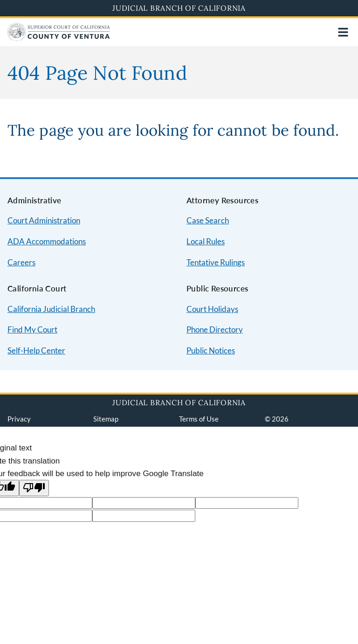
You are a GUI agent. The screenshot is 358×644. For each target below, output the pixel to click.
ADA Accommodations (47, 241)
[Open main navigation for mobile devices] (343, 32)
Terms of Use (199, 419)
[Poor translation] (34, 488)
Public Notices (211, 350)
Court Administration (44, 220)
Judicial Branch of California (179, 8)
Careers (21, 262)
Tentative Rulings (216, 262)
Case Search (208, 220)
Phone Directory (215, 329)
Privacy (19, 419)
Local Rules (206, 241)
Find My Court (32, 329)
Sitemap (106, 419)
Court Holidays (212, 309)
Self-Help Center (36, 350)
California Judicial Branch (51, 309)
